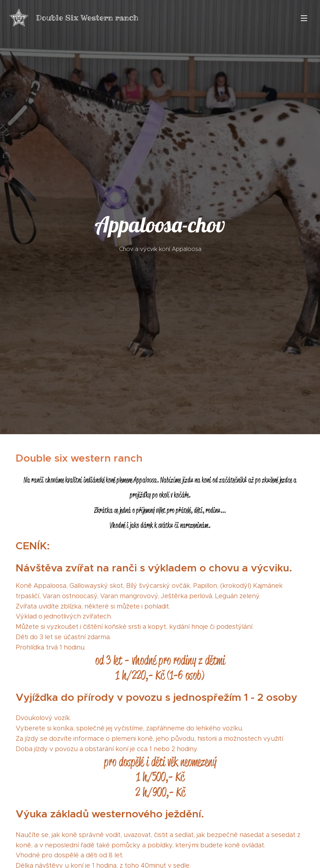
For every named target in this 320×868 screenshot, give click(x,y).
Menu (304, 18)
